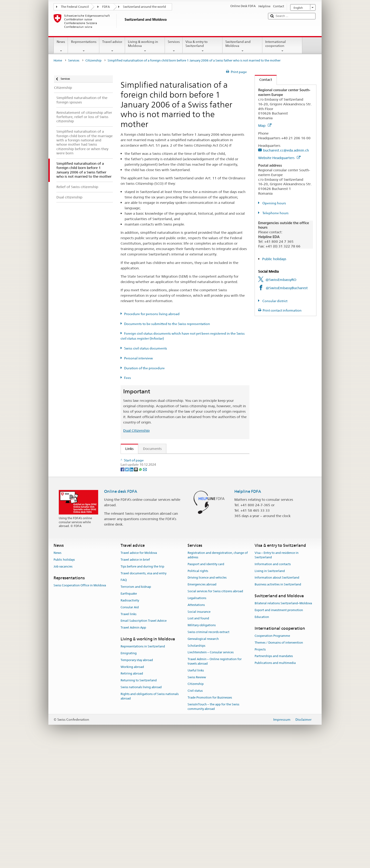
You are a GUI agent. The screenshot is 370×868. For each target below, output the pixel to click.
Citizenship (93, 60)
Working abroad (132, 789)
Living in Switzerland (270, 693)
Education (262, 739)
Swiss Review (197, 799)
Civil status (195, 813)
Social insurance (199, 734)
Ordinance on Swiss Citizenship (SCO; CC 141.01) (166, 492)
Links (127, 449)
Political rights (198, 693)
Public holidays (274, 259)
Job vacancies (63, 689)
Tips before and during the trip (142, 689)
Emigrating (129, 775)
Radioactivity (130, 722)
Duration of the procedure (144, 368)
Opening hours (274, 203)
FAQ (124, 702)
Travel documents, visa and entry (143, 695)
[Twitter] (127, 591)
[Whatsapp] (141, 591)
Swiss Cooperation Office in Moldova (80, 707)
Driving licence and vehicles (207, 700)
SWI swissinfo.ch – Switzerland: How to (159, 553)
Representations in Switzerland (143, 768)
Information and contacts (273, 686)
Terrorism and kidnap (136, 709)
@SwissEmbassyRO (281, 280)
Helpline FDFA (248, 613)
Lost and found (198, 740)
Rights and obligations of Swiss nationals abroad (150, 818)
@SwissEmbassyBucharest (287, 288)
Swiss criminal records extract (208, 754)
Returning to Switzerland (139, 802)
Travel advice (112, 46)
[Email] (145, 591)
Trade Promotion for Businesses (210, 820)
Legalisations (197, 720)
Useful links (196, 792)
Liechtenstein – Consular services (211, 774)
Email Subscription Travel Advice (144, 743)
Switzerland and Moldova (242, 46)
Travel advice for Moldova (139, 675)
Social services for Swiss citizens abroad (215, 713)
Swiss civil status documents (146, 348)
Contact (263, 80)
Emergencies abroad (202, 706)
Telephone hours (275, 213)
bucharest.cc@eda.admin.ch (286, 150)
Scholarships (196, 768)
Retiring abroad (132, 796)
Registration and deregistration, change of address (218, 677)
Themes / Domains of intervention (279, 765)
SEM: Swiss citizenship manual (151, 476)
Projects (260, 771)
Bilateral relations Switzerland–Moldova (283, 725)
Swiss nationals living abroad (141, 809)
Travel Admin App (133, 750)
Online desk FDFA (121, 613)
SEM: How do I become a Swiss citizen (158, 459)
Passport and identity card (206, 686)
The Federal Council (75, 7)
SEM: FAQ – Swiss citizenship (150, 467)
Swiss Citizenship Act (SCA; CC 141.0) (157, 484)
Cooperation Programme (272, 758)
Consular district (275, 301)
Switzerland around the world (144, 7)
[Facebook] (123, 591)
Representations (84, 46)
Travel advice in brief (135, 682)
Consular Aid (130, 729)
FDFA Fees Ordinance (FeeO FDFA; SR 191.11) (164, 500)
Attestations (196, 727)
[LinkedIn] (132, 591)
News (61, 46)
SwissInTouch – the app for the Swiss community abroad (213, 829)
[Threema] (136, 591)
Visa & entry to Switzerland (203, 46)
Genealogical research (203, 761)
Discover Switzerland (144, 536)
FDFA (106, 7)
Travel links (128, 736)
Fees (128, 378)
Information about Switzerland (277, 700)
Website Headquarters (279, 158)
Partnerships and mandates (274, 778)
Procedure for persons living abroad (152, 314)
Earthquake (129, 716)
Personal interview (139, 358)
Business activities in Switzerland (278, 706)
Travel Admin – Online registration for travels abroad (215, 783)
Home (58, 60)
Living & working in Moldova (145, 46)
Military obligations (202, 747)
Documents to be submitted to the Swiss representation (167, 324)
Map (265, 125)
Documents (152, 449)
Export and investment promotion (279, 732)
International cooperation (282, 46)
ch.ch (131, 545)
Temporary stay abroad (137, 782)
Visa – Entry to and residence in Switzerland (277, 677)
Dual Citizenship (136, 430)
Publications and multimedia (275, 785)
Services (174, 46)
